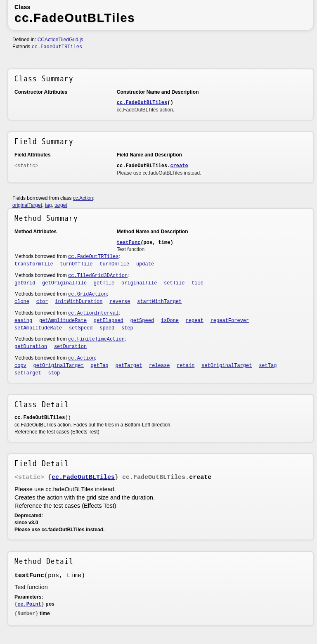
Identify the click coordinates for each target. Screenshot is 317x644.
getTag (100, 366)
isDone (170, 321)
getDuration (31, 347)
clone (22, 302)
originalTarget (27, 205)
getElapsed (109, 321)
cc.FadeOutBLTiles (142, 103)
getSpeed (142, 321)
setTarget (28, 373)
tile (198, 283)
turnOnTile (114, 264)
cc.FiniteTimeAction (96, 339)
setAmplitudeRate (38, 328)
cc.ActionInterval (93, 313)
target (61, 205)
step (127, 328)
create (179, 166)
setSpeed (81, 328)
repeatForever (230, 321)
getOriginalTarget (59, 366)
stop (54, 373)
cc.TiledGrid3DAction (98, 276)
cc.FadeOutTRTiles (57, 47)
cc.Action (83, 198)
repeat (195, 321)
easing (23, 321)
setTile (174, 283)
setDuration (70, 347)
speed (107, 328)
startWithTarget (159, 302)
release (159, 366)
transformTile (34, 264)
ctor (42, 302)
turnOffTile (76, 264)
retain (186, 366)
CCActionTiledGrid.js (60, 40)
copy (20, 366)
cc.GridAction (88, 294)
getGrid (25, 283)
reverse (120, 302)
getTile (104, 283)
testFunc (129, 243)
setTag (268, 366)
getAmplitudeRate (63, 321)
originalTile (139, 283)
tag (48, 205)
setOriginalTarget (227, 366)
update (145, 264)
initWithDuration (79, 302)
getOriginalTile (64, 283)
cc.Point (29, 604)
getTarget (129, 366)
